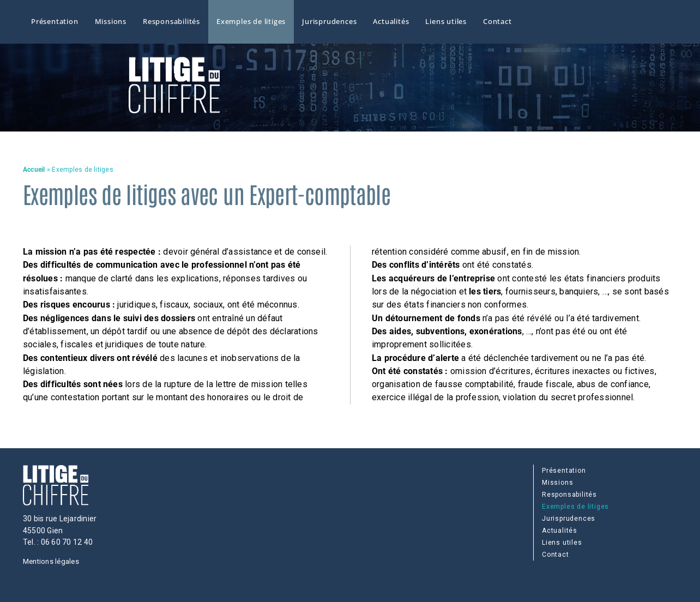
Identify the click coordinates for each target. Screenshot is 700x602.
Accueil (34, 170)
